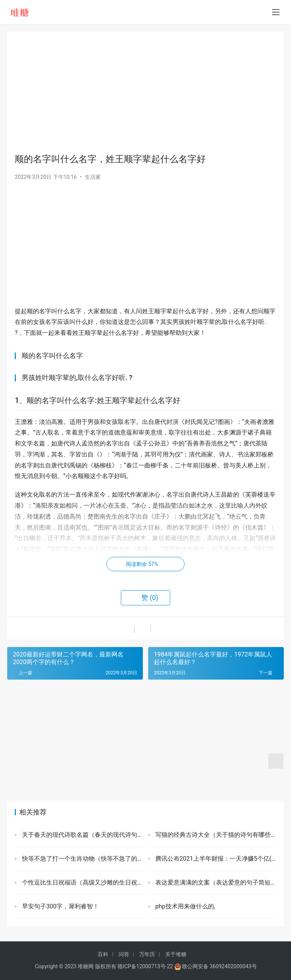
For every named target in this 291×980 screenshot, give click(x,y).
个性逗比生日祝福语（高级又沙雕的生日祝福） (82, 882)
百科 (103, 954)
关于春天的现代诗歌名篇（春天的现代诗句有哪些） (82, 835)
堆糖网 (86, 966)
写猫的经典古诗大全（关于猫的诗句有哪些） (215, 835)
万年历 (147, 954)
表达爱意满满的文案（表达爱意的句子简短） (215, 882)
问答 (124, 954)
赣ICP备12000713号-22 (145, 966)
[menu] (276, 12)
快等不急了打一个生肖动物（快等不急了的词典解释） (82, 859)
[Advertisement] (145, 92)
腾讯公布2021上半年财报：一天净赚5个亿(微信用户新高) (215, 859)
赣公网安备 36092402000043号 (216, 966)
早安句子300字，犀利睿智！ (60, 906)
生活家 (93, 177)
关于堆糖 (176, 954)
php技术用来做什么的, (185, 906)
